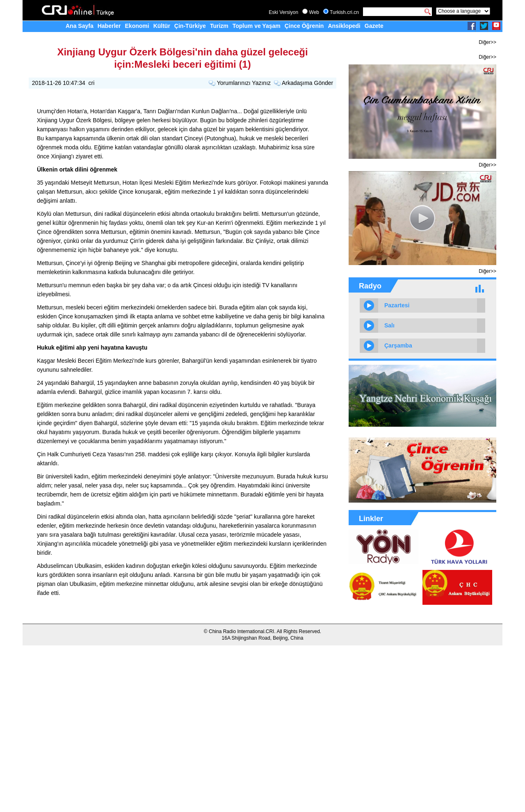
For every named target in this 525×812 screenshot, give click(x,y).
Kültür (162, 26)
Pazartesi (397, 305)
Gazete (374, 26)
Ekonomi (137, 26)
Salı (389, 325)
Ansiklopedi (344, 26)
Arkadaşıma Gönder (307, 83)
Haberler (109, 26)
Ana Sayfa (80, 26)
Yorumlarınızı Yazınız (244, 83)
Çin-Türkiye (190, 26)
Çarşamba (398, 345)
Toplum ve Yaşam (257, 26)
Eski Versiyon (283, 12)
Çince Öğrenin (304, 26)
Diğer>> (487, 42)
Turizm (219, 26)
